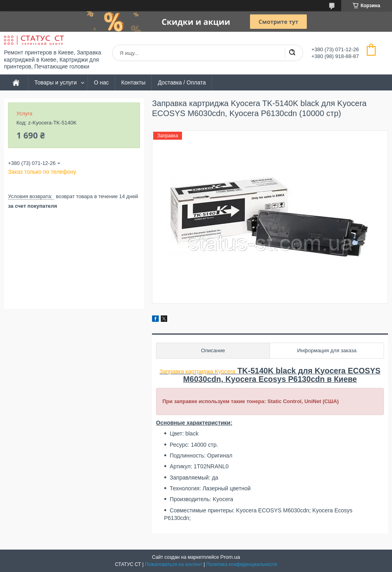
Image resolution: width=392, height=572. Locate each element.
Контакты (133, 82)
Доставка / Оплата (182, 82)
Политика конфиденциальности (241, 564)
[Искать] (292, 53)
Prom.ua (230, 557)
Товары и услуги (56, 82)
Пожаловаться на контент (173, 564)
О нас (101, 82)
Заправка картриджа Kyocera (197, 371)
